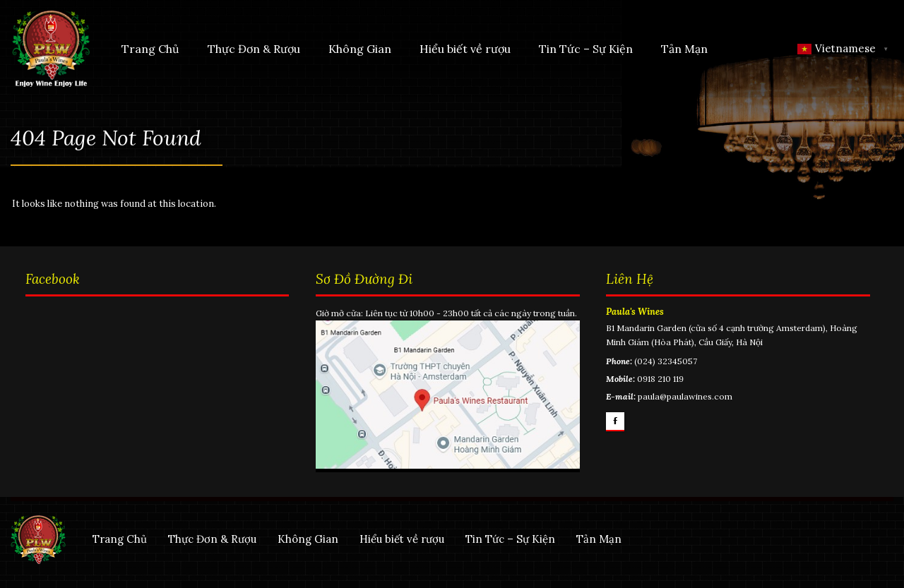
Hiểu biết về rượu (464, 49)
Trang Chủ (149, 49)
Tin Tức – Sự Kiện (584, 49)
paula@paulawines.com (686, 406)
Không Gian (358, 49)
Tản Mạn (683, 49)
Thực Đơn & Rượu (252, 49)
